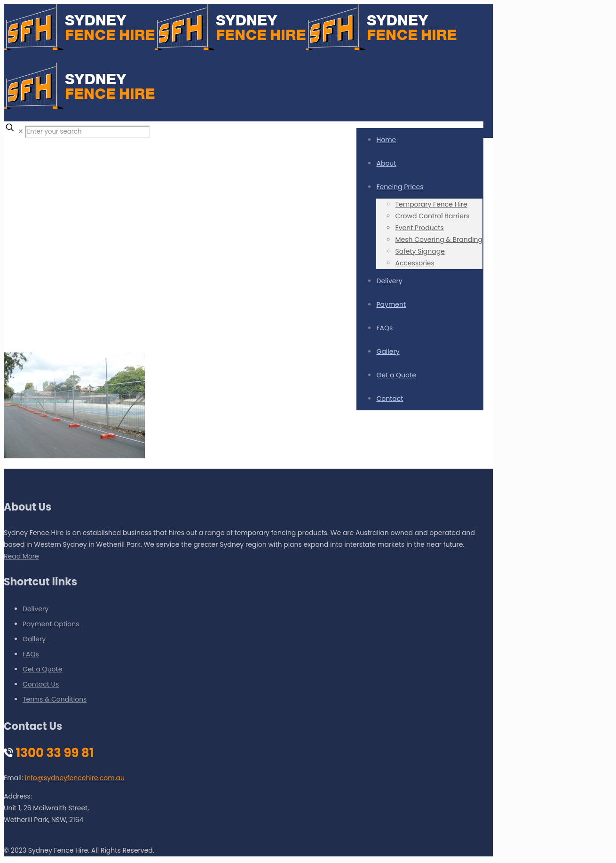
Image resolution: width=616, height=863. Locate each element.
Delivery (36, 609)
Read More (21, 556)
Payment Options (51, 624)
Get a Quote (42, 669)
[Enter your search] (88, 132)
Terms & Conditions (55, 699)
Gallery (34, 639)
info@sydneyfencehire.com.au (75, 778)
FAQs (31, 654)
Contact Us (41, 684)
